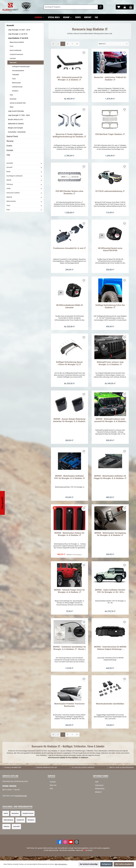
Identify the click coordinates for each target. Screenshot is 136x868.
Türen (14, 79)
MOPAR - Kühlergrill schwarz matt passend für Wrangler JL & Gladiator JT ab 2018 (110, 422)
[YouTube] (71, 846)
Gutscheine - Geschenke (17, 132)
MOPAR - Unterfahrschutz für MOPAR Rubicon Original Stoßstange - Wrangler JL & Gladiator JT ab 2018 (110, 652)
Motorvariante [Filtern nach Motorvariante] (24, 201)
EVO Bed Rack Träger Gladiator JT (110, 135)
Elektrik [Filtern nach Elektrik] (24, 180)
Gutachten (13, 99)
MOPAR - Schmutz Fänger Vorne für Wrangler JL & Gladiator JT (69, 594)
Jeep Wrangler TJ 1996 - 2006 (19, 115)
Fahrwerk (13, 58)
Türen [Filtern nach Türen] (24, 206)
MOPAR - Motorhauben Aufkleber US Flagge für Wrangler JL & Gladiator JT (110, 479)
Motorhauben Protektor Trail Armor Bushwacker (69, 709)
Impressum (99, 789)
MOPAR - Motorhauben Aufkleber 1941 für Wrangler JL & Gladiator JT (69, 479)
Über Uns (53, 789)
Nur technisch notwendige (89, 864)
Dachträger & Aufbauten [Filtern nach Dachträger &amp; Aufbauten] (24, 176)
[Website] (77, 846)
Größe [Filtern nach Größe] (24, 189)
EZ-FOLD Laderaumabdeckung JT (110, 192)
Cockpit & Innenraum (16, 54)
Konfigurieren (106, 864)
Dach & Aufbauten (16, 50)
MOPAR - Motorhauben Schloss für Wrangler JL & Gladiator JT (69, 537)
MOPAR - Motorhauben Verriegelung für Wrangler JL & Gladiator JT (110, 537)
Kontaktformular (21, 800)
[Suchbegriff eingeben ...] (71, 7)
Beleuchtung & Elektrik (17, 42)
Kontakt (10, 150)
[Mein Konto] (125, 7)
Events (9, 146)
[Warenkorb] (131, 7)
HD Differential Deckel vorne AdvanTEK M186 (110, 250)
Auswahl (10, 25)
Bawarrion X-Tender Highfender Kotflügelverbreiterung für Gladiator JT (69, 136)
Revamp (10, 141)
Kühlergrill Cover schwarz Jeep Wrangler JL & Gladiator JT (110, 365)
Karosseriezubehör (18, 71)
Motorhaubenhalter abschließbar (110, 708)
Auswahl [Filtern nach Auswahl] (24, 167)
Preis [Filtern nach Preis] (24, 210)
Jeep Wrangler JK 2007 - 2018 (19, 30)
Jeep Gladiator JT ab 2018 (18, 38)
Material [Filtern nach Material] (24, 197)
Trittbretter (16, 75)
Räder (12, 107)
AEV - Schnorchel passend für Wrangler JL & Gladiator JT (69, 79)
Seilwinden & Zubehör (16, 124)
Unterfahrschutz (17, 87)
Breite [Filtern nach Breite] (24, 172)
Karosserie (13, 63)
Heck (11, 95)
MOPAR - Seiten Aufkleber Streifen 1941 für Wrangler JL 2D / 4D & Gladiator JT (110, 594)
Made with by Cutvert (84, 854)
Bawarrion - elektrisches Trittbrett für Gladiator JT (110, 79)
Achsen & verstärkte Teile (18, 103)
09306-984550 (9, 790)
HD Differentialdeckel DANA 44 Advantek (69, 308)
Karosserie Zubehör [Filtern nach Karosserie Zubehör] (24, 193)
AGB (97, 786)
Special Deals (12, 136)
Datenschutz (100, 793)
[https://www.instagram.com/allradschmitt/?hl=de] (65, 846)
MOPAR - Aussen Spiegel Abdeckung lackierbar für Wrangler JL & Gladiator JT (69, 422)
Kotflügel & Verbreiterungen (21, 67)
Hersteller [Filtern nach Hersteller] (24, 163)
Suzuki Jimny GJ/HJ (16, 119)
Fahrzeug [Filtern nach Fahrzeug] (24, 184)
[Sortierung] (113, 44)
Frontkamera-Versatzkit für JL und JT (69, 249)
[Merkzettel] (119, 7)
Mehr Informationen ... (61, 864)
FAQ (8, 155)
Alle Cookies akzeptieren (124, 864)
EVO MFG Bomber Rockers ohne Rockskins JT (69, 193)
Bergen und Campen (15, 128)
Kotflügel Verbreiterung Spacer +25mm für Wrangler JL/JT (69, 365)
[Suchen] (100, 7)
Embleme (15, 91)
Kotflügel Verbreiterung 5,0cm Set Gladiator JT (110, 308)
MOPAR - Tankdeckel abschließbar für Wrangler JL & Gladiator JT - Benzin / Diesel (69, 652)
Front (11, 46)
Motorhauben (16, 83)
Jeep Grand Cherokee (16, 111)
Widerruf (98, 796)
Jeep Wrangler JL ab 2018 (18, 34)
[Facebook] (59, 846)
